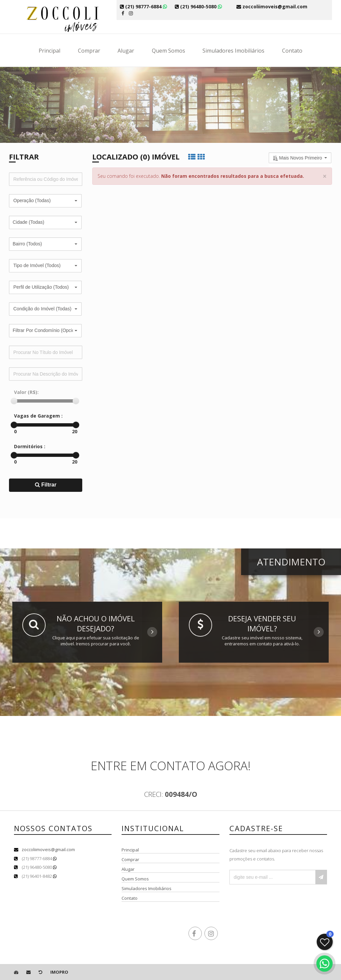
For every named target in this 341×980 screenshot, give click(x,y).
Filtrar (46, 485)
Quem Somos (169, 51)
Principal (49, 51)
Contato (292, 51)
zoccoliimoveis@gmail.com (48, 849)
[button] (45, 201)
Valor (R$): (26, 392)
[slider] (14, 401)
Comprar (89, 51)
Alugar (126, 51)
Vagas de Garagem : (38, 416)
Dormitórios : (30, 446)
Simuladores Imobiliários (233, 51)
